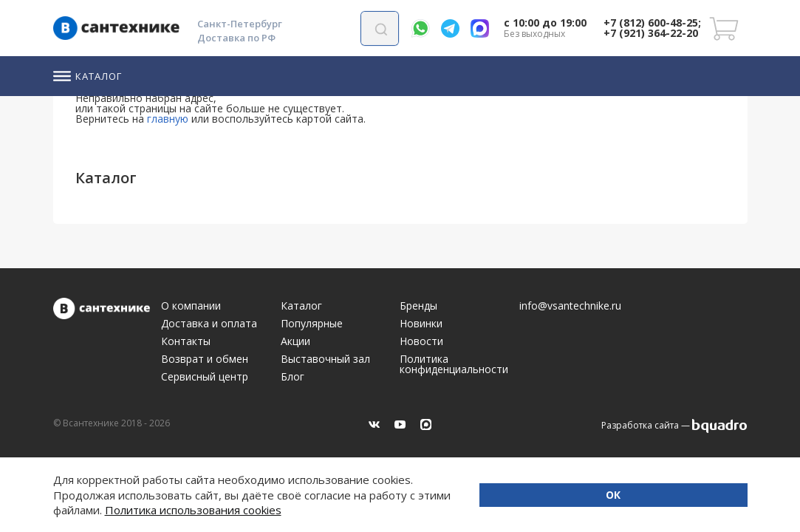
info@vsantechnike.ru (570, 306)
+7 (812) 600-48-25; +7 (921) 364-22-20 (652, 28)
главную (168, 119)
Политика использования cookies (370, 510)
